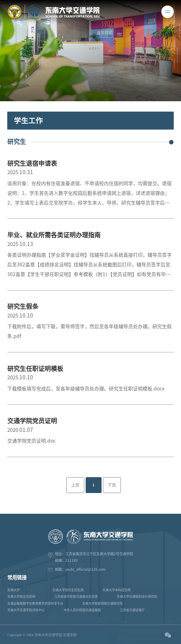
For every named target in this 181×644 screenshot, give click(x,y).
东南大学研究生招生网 (68, 590)
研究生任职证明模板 (35, 369)
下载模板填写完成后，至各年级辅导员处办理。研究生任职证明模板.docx (86, 389)
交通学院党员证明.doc (31, 441)
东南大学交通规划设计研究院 (137, 596)
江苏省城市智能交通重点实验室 (76, 596)
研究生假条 (23, 306)
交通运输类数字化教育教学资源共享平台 (35, 603)
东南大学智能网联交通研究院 (102, 603)
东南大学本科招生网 (117, 590)
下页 (112, 485)
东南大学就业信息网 (21, 596)
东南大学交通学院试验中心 (26, 610)
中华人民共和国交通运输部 (82, 610)
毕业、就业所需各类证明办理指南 (54, 235)
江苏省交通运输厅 (132, 610)
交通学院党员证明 (32, 421)
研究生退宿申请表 (32, 163)
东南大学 (13, 590)
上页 (75, 485)
